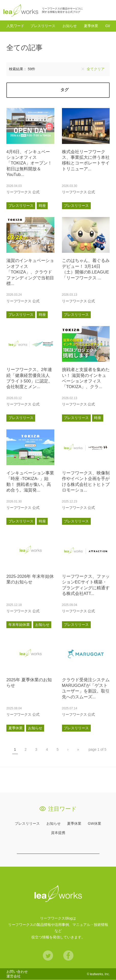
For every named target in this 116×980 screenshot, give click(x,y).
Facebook (68, 956)
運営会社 (14, 976)
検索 (107, 10)
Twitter (48, 956)
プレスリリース (43, 26)
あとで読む (49, 192)
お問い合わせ (17, 972)
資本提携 (58, 833)
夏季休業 (91, 26)
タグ (65, 90)
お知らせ (70, 26)
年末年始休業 (19, 625)
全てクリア (96, 69)
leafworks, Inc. (100, 974)
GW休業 (95, 824)
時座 (42, 206)
